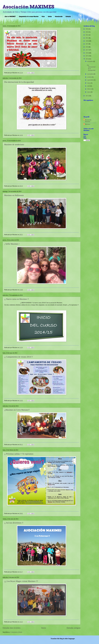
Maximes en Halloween (14, 195)
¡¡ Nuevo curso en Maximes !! (17, 299)
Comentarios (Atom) (16, 632)
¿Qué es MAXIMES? (10, 16)
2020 (87, 41)
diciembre (90, 61)
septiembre (91, 80)
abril (89, 86)
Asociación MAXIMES (28, 7)
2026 (87, 29)
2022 (87, 35)
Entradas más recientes (12, 628)
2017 (87, 50)
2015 (87, 56)
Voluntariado (59, 16)
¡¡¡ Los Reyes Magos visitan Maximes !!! (21, 581)
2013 (87, 96)
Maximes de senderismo (14, 145)
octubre (90, 77)
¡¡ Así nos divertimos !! (14, 523)
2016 (87, 53)
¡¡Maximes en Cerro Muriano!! (17, 410)
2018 (87, 47)
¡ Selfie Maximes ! (12, 244)
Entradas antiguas (74, 628)
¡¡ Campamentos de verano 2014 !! (18, 357)
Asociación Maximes (88, 121)
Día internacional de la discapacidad (19, 82)
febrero (90, 89)
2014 (87, 59)
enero (89, 92)
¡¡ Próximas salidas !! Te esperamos (19, 454)
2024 (87, 32)
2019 (87, 44)
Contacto (68, 16)
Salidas (50, 16)
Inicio (44, 628)
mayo (89, 83)
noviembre (90, 74)
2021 (87, 38)
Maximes (88, 124)
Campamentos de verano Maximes (29, 16)
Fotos (43, 16)
